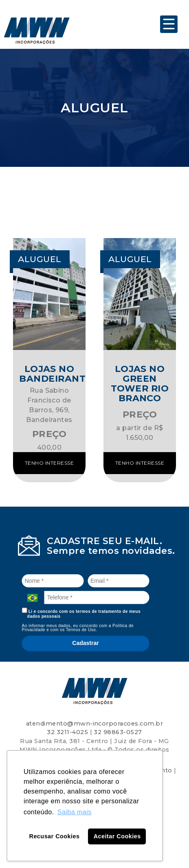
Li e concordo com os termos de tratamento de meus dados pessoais (81, 613)
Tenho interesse (49, 463)
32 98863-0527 (118, 732)
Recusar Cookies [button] (55, 836)
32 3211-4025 (67, 732)
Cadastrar (85, 643)
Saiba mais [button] (75, 812)
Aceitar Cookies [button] (117, 836)
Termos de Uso (81, 630)
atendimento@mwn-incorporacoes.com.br (94, 724)
